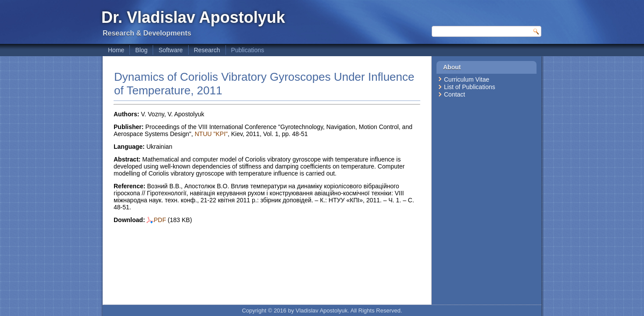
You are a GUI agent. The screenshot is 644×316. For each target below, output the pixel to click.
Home (116, 50)
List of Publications (470, 87)
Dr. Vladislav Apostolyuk (193, 17)
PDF (156, 220)
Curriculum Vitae (467, 79)
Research (207, 50)
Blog (141, 50)
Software (170, 50)
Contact (454, 94)
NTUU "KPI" (211, 134)
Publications (248, 50)
